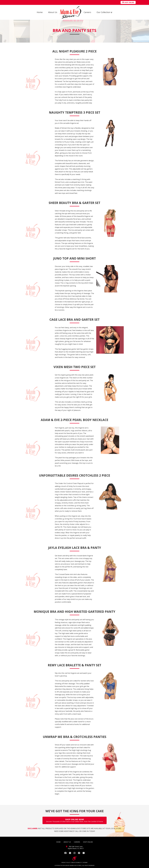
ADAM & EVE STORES (76, 865)
